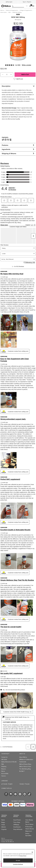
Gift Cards (4, 752)
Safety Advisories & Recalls (9, 754)
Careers (4, 768)
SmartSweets (17, 819)
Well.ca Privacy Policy (25, 757)
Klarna (3, 764)
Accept (18, 860)
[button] (3, 75)
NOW (18, 14)
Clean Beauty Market (29, 813)
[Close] (32, 852)
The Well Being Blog (25, 761)
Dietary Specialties (28, 827)
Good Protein (17, 812)
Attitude (4, 819)
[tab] (18, 86)
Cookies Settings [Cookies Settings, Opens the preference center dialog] (18, 864)
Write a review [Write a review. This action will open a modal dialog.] (26, 65)
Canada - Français (25, 776)
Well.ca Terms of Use (25, 759)
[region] (18, 858)
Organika (4, 822)
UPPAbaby (16, 817)
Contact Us (4, 750)
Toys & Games (29, 817)
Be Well (22, 764)
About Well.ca (23, 750)
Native (3, 812)
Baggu (3, 815)
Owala (3, 817)
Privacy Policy (23, 856)
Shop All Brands (18, 822)
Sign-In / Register (27, 2)
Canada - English (8, 776)
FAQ (3, 757)
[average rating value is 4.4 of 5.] (11, 65)
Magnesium (29, 824)
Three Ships (17, 815)
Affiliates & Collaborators (26, 752)
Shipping (4, 759)
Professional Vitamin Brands (30, 820)
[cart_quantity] (7, 75)
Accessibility (5, 766)
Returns (4, 761)
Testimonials (23, 754)
